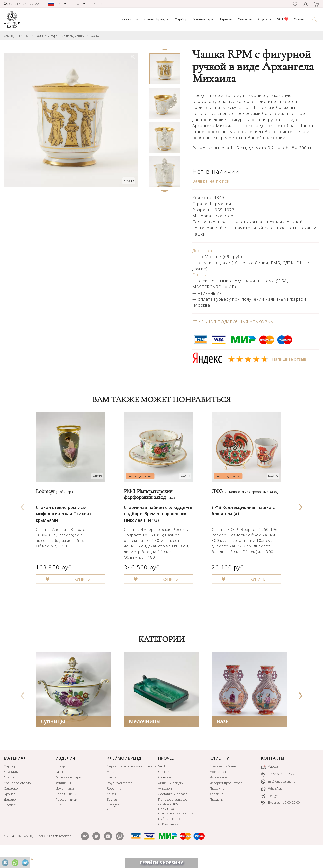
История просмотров (226, 798)
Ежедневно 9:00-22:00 (280, 818)
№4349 (95, 36)
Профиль (217, 803)
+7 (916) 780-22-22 (278, 789)
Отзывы (165, 792)
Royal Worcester (119, 798)
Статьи (299, 19)
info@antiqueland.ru (278, 796)
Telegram (271, 811)
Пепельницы (66, 809)
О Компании (169, 839)
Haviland (114, 792)
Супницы (53, 736)
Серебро (11, 803)
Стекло (9, 792)
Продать (216, 814)
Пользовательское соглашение (173, 816)
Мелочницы (145, 736)
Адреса (270, 782)
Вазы (223, 736)
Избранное (219, 792)
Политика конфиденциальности (176, 826)
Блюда (60, 781)
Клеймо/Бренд (156, 19)
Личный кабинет (224, 781)
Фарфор (181, 19)
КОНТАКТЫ (273, 773)
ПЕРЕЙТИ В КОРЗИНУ (161, 863)
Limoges (113, 820)
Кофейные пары (68, 792)
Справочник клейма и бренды (132, 781)
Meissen (113, 787)
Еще (59, 820)
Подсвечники (66, 814)
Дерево (10, 814)
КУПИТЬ (86, 594)
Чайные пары (204, 19)
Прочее (10, 820)
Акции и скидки (171, 798)
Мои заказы (219, 787)
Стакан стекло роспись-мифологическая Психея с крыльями (66, 523)
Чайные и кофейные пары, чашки (60, 36)
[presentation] (22, 512)
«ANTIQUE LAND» (16, 36)
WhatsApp (272, 804)
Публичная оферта (173, 834)
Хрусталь (265, 19)
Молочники (65, 803)
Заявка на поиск (211, 181)
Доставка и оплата (173, 809)
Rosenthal (115, 803)
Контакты (101, 4)
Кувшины (63, 798)
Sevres (112, 814)
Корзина (217, 809)
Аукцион (165, 803)
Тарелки (226, 19)
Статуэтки (245, 19)
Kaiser (112, 809)
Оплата (200, 275)
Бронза (10, 809)
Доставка (202, 251)
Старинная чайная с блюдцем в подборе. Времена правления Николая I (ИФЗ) (161, 523)
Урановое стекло (17, 798)
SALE (283, 19)
